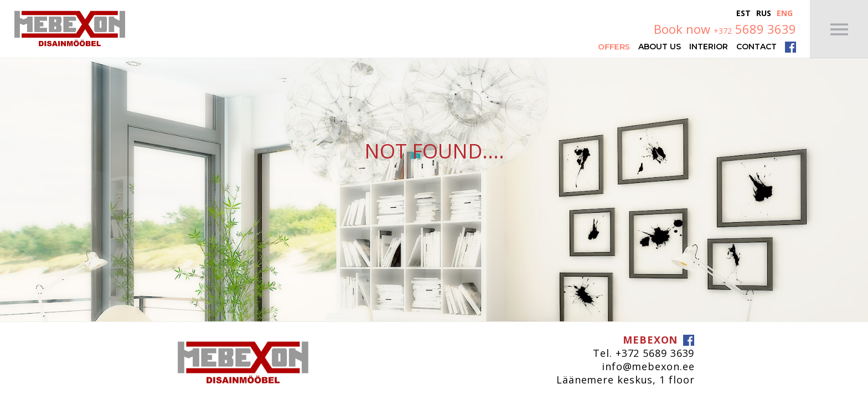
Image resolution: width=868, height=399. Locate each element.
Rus (764, 13)
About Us (660, 46)
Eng (785, 13)
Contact (756, 46)
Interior (709, 46)
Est (743, 13)
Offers (614, 46)
